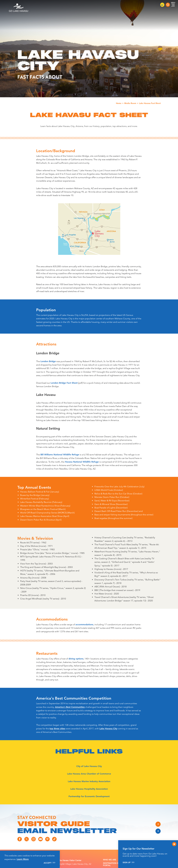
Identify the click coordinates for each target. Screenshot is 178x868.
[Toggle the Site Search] (168, 5)
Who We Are (110, 860)
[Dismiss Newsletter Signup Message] (174, 844)
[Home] (18, 5)
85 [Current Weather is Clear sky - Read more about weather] (162, 5)
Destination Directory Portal (115, 864)
